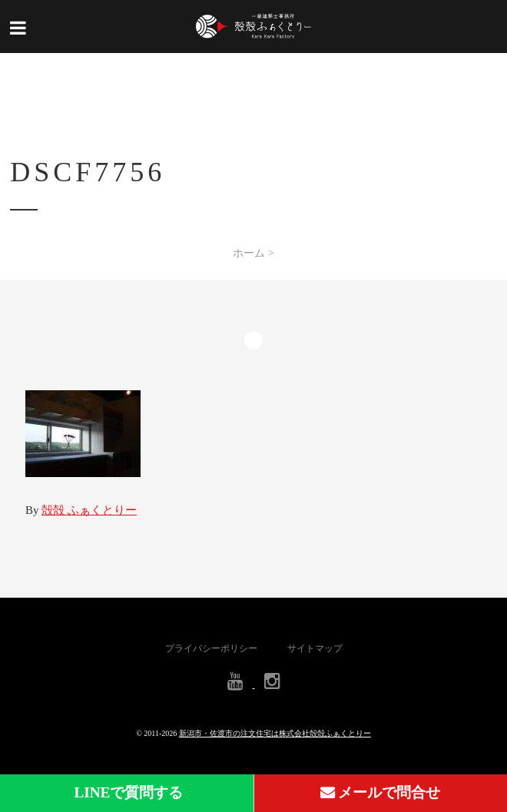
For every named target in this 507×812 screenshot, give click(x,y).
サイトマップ (315, 648)
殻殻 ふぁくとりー (89, 510)
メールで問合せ (381, 792)
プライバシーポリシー (211, 648)
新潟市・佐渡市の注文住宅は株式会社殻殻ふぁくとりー (275, 733)
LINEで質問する (127, 792)
